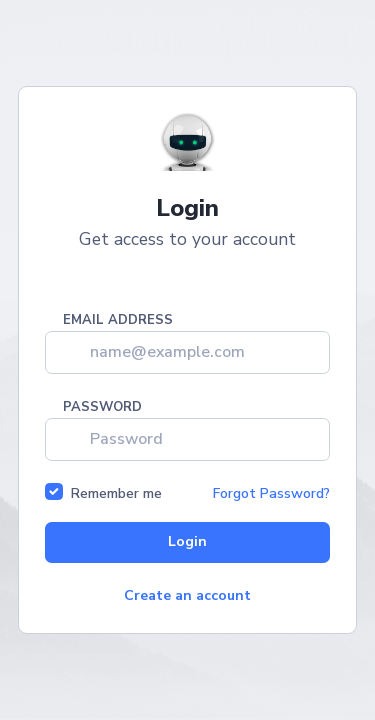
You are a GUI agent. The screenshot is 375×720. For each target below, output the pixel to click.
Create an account (187, 595)
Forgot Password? (271, 493)
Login (187, 541)
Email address (118, 321)
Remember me (116, 493)
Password (102, 408)
